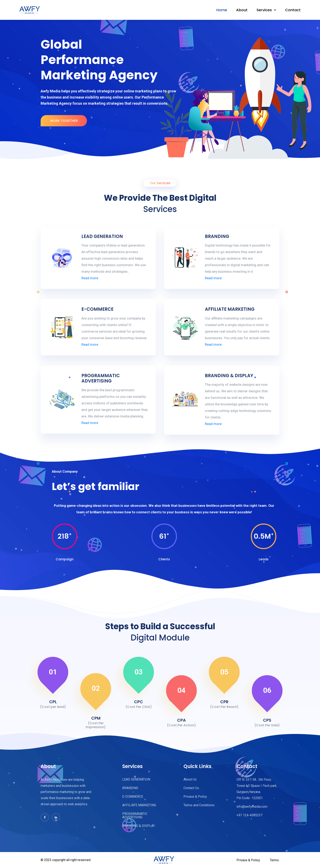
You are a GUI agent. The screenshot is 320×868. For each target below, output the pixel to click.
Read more (90, 278)
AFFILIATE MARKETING (230, 309)
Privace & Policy (195, 797)
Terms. (275, 860)
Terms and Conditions (199, 805)
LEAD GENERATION (102, 236)
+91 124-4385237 (249, 815)
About (242, 10)
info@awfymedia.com (252, 807)
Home (222, 10)
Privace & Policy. (248, 860)
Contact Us (191, 788)
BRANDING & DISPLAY (229, 376)
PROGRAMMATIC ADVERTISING (101, 378)
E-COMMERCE (97, 309)
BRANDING (217, 236)
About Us (190, 779)
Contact (293, 10)
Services (264, 10)
